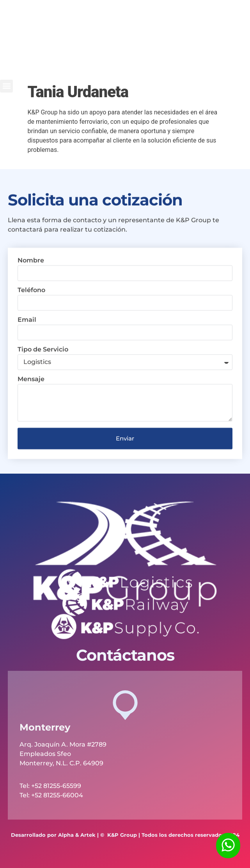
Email (27, 340)
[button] (6, 86)
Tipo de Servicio (43, 369)
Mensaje (31, 399)
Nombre (31, 280)
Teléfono (31, 310)
